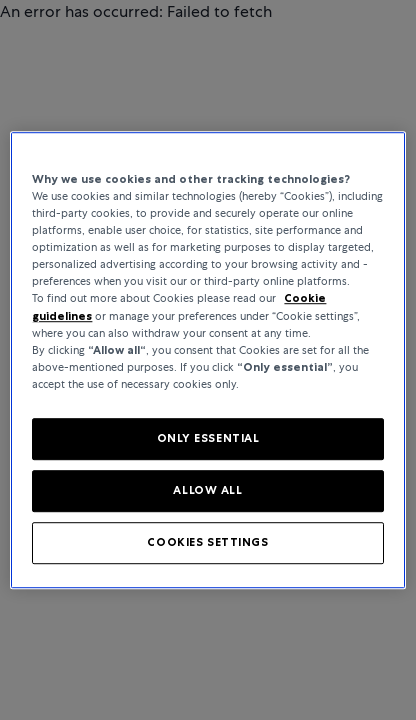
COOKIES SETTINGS (207, 542)
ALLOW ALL (207, 490)
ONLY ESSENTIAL (208, 438)
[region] (207, 360)
